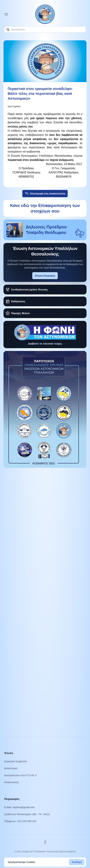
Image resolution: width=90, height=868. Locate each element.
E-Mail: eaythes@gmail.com (19, 807)
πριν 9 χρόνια (14, 106)
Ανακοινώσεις (12, 782)
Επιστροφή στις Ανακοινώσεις (45, 194)
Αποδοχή (77, 862)
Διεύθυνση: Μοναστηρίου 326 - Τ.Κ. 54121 (27, 814)
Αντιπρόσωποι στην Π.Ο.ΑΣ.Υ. (21, 775)
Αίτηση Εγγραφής (45, 276)
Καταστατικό (11, 768)
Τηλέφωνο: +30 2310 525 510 (20, 821)
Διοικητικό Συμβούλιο (16, 761)
